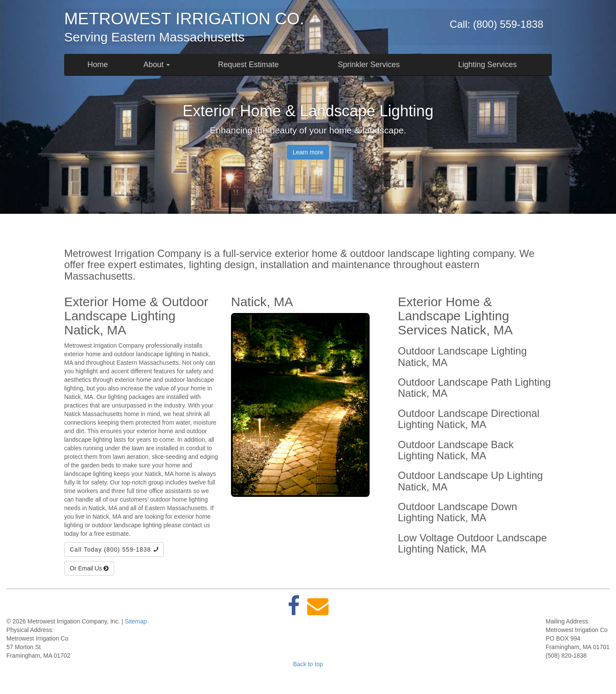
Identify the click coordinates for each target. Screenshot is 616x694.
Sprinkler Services (369, 65)
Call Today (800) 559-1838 (114, 549)
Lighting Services (487, 65)
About (157, 65)
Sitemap (136, 621)
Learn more (308, 152)
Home (98, 65)
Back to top (308, 664)
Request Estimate (248, 65)
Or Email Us (89, 568)
